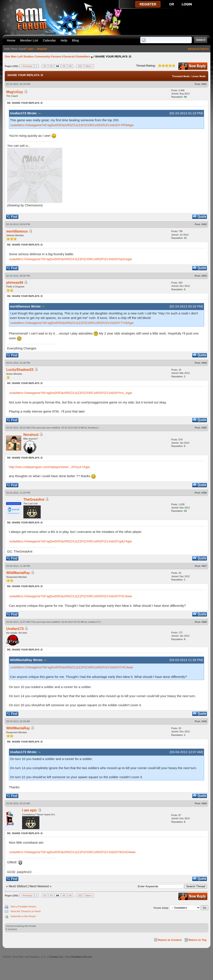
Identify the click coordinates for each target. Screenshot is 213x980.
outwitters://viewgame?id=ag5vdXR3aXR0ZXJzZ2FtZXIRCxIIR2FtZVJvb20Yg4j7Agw (71, 541)
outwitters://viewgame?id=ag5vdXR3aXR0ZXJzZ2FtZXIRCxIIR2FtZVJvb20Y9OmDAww (72, 852)
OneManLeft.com (81, 957)
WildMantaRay (18, 573)
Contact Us (56, 957)
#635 (204, 428)
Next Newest (39, 886)
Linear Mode (199, 76)
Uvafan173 (94, 622)
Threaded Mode (181, 76)
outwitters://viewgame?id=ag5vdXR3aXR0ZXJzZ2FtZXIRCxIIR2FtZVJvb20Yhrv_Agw (71, 393)
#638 (204, 622)
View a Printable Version (23, 907)
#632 (204, 224)
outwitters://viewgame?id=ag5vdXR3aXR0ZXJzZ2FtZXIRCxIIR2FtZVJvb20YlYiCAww (71, 596)
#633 (204, 276)
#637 (204, 566)
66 (70, 66)
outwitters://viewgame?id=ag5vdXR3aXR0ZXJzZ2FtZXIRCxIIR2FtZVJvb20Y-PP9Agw (72, 125)
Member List (29, 40)
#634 (204, 363)
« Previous (27, 66)
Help (64, 40)
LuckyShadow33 (20, 370)
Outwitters (83, 57)
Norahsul (93, 428)
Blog (75, 40)
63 (51, 66)
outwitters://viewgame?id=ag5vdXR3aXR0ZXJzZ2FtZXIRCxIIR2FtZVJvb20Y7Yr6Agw (72, 323)
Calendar (49, 40)
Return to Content (170, 940)
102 (80, 66)
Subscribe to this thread (23, 916)
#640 (204, 803)
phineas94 (15, 283)
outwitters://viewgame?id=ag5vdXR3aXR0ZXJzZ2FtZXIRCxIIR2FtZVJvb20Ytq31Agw (71, 259)
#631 (204, 84)
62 (45, 66)
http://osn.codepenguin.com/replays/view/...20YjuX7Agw (49, 467)
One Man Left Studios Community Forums (33, 57)
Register (42, 49)
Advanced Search (198, 49)
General (69, 57)
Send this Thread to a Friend (25, 911)
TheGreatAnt (34, 500)
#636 (204, 493)
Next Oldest (18, 886)
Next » (89, 66)
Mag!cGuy (15, 92)
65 (64, 66)
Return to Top (198, 940)
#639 (204, 721)
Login (30, 49)
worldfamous (17, 231)
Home (11, 40)
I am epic (29, 810)
